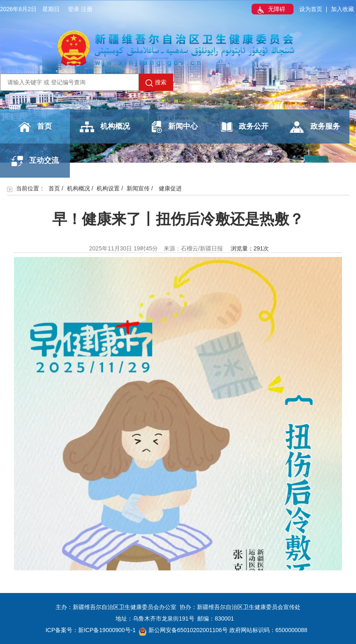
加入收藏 (342, 9)
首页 (35, 127)
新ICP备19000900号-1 (107, 630)
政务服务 (315, 127)
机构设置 (108, 188)
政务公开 (245, 127)
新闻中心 (175, 127)
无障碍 (270, 10)
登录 (74, 9)
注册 (87, 9)
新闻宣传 (138, 188)
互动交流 (35, 161)
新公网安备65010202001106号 (183, 630)
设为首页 (311, 9)
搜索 (156, 83)
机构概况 (105, 127)
